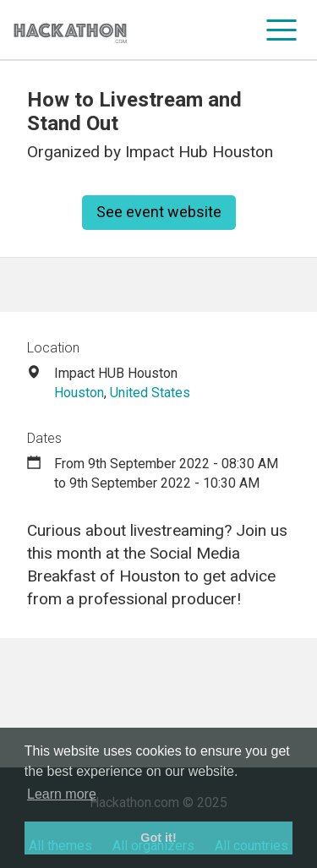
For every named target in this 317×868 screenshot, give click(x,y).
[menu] (282, 30)
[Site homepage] (70, 30)
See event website (159, 212)
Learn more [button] (62, 794)
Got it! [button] (158, 838)
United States (150, 393)
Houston (79, 393)
